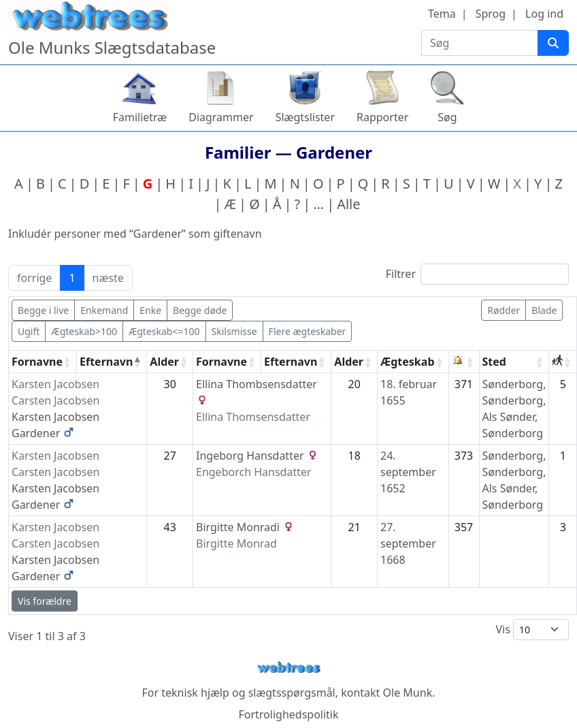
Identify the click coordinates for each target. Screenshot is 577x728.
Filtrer (477, 274)
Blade (544, 310)
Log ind (544, 14)
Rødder (504, 310)
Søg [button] (447, 117)
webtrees (288, 668)
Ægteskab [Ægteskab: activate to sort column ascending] (408, 362)
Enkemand (104, 310)
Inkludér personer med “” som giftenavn (135, 234)
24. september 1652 (408, 472)
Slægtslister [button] (305, 117)
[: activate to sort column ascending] (464, 362)
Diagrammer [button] (221, 117)
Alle (348, 204)
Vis (532, 630)
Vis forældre (45, 601)
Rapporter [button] (382, 117)
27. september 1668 (408, 543)
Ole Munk (408, 693)
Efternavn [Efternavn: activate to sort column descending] (106, 362)
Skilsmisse (234, 331)
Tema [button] (442, 14)
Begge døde (200, 310)
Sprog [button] (491, 14)
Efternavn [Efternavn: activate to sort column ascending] (291, 362)
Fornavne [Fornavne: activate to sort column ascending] (37, 362)
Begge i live (43, 310)
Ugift (29, 331)
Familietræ (140, 117)
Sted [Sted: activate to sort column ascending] (494, 362)
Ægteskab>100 (84, 331)
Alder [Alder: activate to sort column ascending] (164, 362)
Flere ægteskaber (308, 331)
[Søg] (553, 43)
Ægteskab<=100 (164, 331)
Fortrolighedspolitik (288, 714)
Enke (150, 310)
